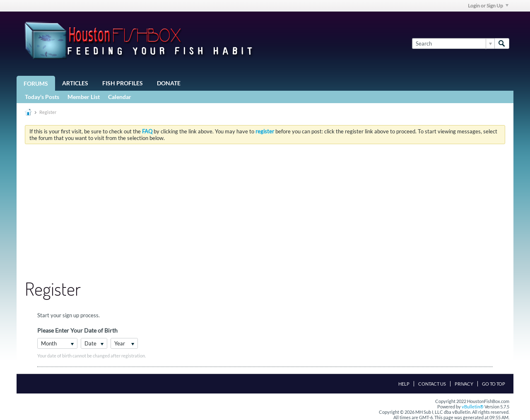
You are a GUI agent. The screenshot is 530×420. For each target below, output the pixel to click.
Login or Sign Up (488, 6)
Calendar (120, 97)
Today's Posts (42, 97)
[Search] (453, 43)
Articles (75, 83)
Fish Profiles (123, 83)
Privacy (464, 384)
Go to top (494, 384)
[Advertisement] (265, 212)
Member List (84, 97)
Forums (36, 83)
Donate (169, 83)
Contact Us (432, 384)
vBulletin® (473, 407)
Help (404, 384)
